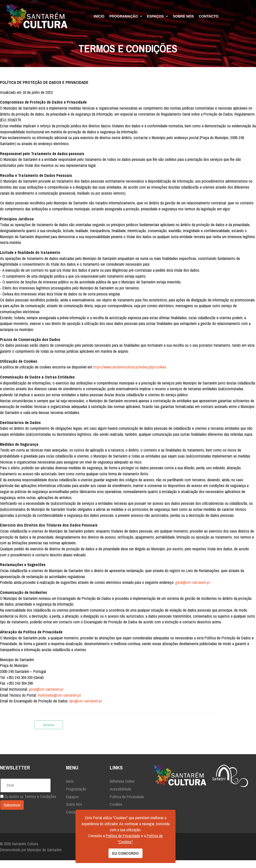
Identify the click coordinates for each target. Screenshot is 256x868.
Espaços (155, 16)
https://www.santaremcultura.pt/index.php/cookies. (130, 371)
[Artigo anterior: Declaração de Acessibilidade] (49, 733)
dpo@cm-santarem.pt (86, 709)
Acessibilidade (120, 797)
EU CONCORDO (125, 853)
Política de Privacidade (127, 804)
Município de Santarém (44, 857)
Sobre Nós (183, 16)
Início (99, 16)
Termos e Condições (40, 804)
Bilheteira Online (122, 789)
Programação (123, 16)
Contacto (208, 16)
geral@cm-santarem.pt (194, 589)
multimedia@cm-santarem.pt (59, 703)
